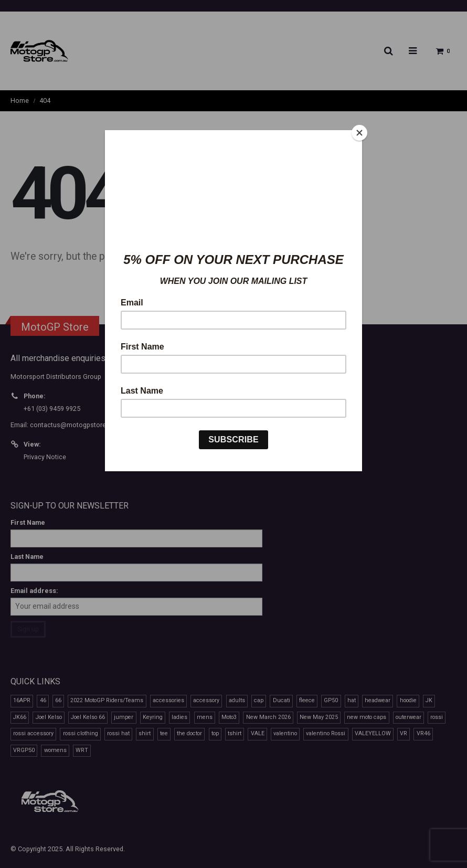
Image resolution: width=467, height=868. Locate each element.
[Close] (359, 133)
